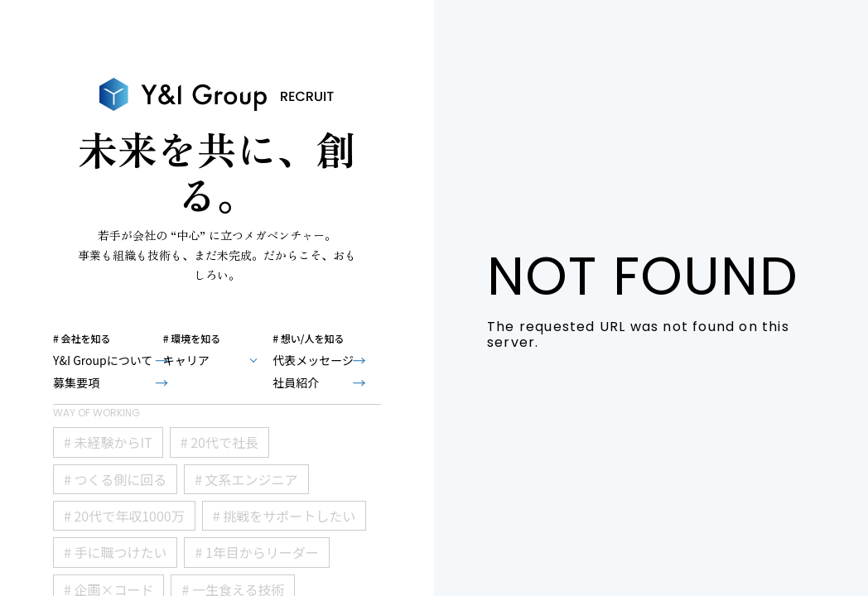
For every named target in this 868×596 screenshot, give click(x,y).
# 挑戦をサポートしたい (284, 516)
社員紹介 (296, 382)
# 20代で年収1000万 (124, 516)
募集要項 (76, 382)
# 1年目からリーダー (256, 552)
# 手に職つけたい (115, 552)
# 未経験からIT (108, 442)
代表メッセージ (313, 360)
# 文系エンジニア (246, 479)
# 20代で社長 (219, 442)
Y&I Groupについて (103, 360)
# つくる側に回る (115, 479)
